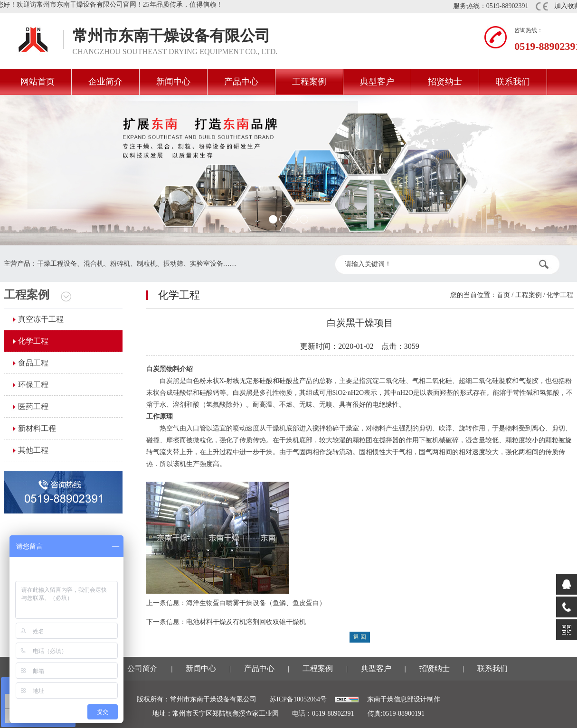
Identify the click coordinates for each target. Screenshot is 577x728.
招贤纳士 (445, 82)
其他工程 (33, 450)
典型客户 (377, 82)
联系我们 (513, 82)
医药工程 (33, 406)
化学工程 (33, 341)
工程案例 (309, 82)
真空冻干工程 (41, 319)
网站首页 (38, 82)
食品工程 (33, 363)
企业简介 (105, 82)
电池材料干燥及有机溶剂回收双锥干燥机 (246, 622)
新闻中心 (173, 82)
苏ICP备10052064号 (298, 699)
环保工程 (33, 385)
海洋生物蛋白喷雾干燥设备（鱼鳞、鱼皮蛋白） (256, 603)
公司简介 (142, 668)
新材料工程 (37, 428)
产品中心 (241, 82)
